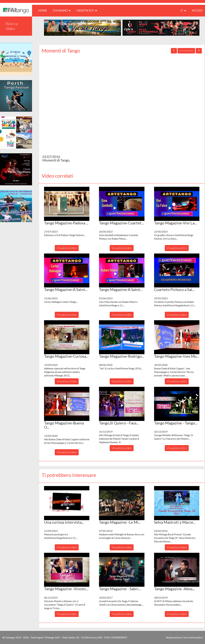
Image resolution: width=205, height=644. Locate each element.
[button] (67, 204)
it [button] (183, 10)
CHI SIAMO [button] (62, 10)
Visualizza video (67, 248)
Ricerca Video (12, 26)
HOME (44, 10)
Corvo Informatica (192, 637)
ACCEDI (197, 10)
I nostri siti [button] (87, 10)
